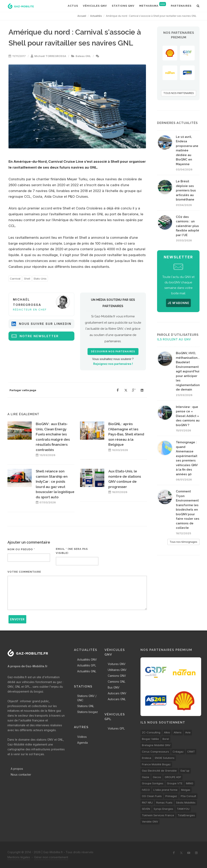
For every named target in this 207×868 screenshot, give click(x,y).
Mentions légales (19, 857)
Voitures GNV (117, 664)
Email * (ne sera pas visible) (72, 551)
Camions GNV (117, 676)
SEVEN (146, 809)
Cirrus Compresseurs (155, 752)
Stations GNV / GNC (87, 698)
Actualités (96, 16)
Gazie (146, 777)
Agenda (82, 743)
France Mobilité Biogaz (156, 764)
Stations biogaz (88, 712)
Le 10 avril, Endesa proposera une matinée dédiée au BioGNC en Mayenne (187, 150)
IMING (190, 783)
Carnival (15, 279)
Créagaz (178, 752)
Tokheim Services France (158, 815)
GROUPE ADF (173, 777)
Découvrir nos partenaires (113, 352)
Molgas (186, 790)
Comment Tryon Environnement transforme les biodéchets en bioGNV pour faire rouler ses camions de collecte (188, 510)
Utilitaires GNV (117, 670)
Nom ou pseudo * (21, 549)
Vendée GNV (150, 822)
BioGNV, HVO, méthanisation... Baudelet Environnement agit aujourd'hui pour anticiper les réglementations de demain (189, 371)
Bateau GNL (83, 56)
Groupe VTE (175, 783)
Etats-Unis (40, 279)
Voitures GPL (116, 728)
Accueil (82, 16)
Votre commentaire (24, 572)
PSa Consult (188, 796)
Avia (188, 732)
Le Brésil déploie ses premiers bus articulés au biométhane (186, 190)
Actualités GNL (87, 671)
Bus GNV (114, 687)
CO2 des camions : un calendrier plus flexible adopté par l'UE (187, 226)
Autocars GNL (117, 699)
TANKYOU (183, 809)
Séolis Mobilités (186, 803)
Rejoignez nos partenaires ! (113, 364)
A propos (17, 769)
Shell (27, 279)
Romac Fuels (164, 803)
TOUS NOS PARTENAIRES (179, 93)
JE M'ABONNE (178, 303)
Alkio (167, 732)
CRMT (191, 752)
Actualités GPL (87, 665)
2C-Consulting (151, 732)
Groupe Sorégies (153, 783)
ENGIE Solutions (165, 758)
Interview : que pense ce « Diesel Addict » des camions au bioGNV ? (188, 416)
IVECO (146, 790)
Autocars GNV (117, 693)
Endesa (147, 758)
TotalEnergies (186, 815)
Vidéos (82, 737)
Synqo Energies (163, 809)
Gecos (157, 777)
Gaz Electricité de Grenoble (159, 771)
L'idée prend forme (165, 790)
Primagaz (171, 796)
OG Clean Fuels (152, 796)
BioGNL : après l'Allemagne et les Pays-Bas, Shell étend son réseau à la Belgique (126, 434)
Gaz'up (185, 771)
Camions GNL (117, 682)
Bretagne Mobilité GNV (156, 745)
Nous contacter (21, 775)
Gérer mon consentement (51, 857)
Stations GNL (86, 706)
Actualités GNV (87, 659)
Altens (178, 732)
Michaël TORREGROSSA (50, 56)
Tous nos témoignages (183, 542)
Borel (166, 739)
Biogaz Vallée (150, 739)
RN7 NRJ (147, 803)
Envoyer (17, 619)
